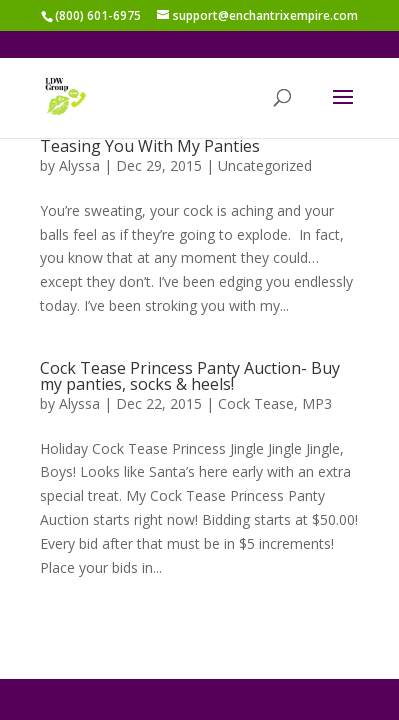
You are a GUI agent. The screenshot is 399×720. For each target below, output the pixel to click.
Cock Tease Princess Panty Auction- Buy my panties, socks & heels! (190, 376)
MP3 (317, 403)
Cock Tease (256, 403)
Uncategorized (265, 165)
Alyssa (79, 165)
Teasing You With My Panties (150, 146)
